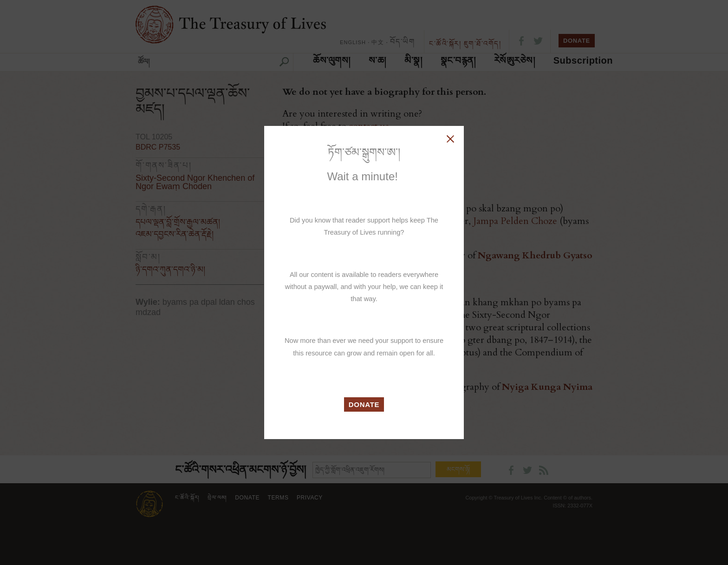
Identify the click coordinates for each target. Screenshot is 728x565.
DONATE (364, 404)
